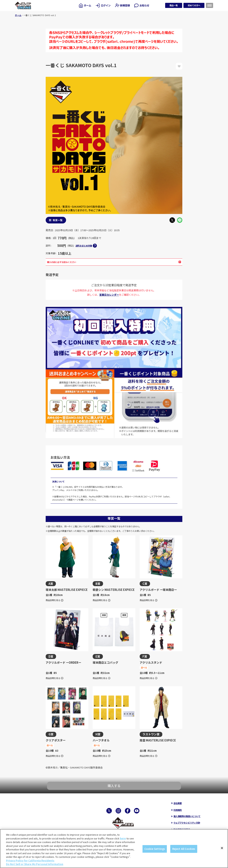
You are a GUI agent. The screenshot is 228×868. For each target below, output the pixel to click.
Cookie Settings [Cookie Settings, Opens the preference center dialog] (155, 849)
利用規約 (178, 810)
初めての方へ (194, 5)
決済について (58, 481)
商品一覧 (174, 5)
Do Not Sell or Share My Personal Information (35, 864)
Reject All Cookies (184, 849)
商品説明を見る (55, 600)
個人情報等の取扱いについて (187, 816)
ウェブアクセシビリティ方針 (187, 823)
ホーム (18, 15)
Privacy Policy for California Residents (30, 861)
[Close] (222, 848)
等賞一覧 (58, 220)
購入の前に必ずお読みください (114, 262)
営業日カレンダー (109, 295)
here (123, 838)
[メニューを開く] (210, 5)
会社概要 (178, 803)
